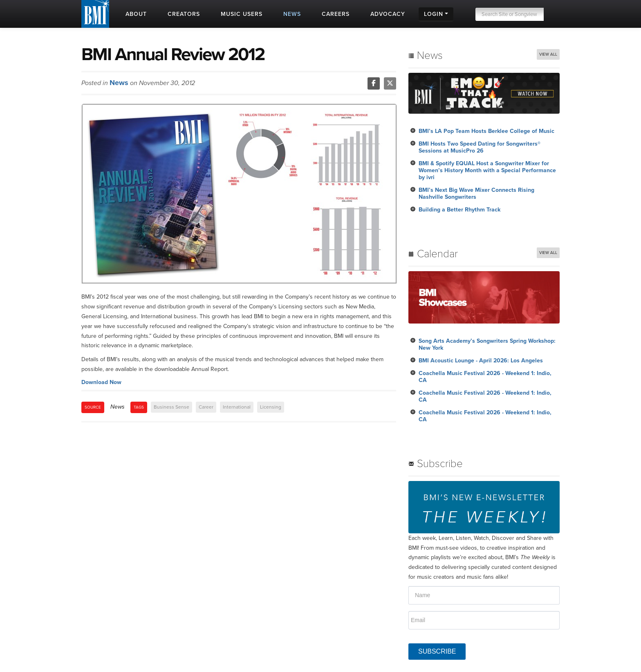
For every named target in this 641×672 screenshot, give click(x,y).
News (119, 83)
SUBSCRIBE (437, 651)
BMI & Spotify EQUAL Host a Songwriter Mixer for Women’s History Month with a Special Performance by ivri (487, 170)
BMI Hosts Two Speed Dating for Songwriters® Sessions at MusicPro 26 (480, 147)
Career (206, 407)
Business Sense (171, 407)
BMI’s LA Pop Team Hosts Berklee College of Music (486, 131)
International (237, 407)
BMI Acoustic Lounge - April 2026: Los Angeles (481, 361)
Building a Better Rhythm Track (459, 210)
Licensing (271, 407)
